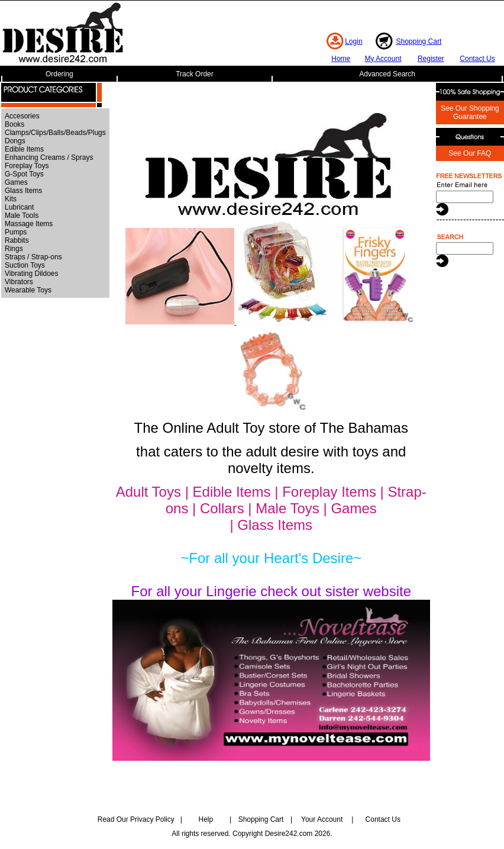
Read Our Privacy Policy (136, 819)
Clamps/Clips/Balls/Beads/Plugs (55, 133)
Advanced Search (387, 74)
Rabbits (17, 240)
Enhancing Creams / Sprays (49, 157)
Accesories (22, 116)
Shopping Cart (419, 41)
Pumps (16, 232)
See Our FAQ (470, 153)
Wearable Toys (28, 290)
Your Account (322, 819)
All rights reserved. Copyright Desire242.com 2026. (252, 834)
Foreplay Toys (27, 166)
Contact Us (477, 59)
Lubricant (19, 207)
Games (16, 182)
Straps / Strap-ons (33, 257)
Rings (14, 249)
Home (341, 59)
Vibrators (19, 282)
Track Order (195, 74)
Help (206, 819)
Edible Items (24, 149)
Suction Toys (25, 265)
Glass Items (23, 191)
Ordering (59, 74)
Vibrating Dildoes (32, 274)
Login (353, 41)
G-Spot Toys (24, 174)
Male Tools (22, 216)
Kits (11, 199)
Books (14, 124)
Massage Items (29, 224)
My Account (383, 59)
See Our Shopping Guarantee (470, 112)
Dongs (15, 141)
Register (431, 59)
